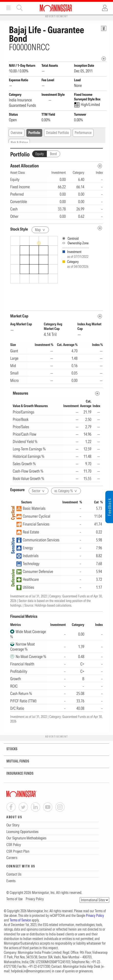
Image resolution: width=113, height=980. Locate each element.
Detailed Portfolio (58, 133)
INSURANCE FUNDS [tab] (17, 774)
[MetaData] (100, 316)
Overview (17, 133)
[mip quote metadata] (104, 59)
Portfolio (34, 133)
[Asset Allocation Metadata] (100, 166)
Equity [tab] (40, 154)
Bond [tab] (53, 154)
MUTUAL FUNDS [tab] (15, 761)
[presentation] (56, 271)
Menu (8, 8)
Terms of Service (20, 920)
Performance (83, 133)
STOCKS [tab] (9, 749)
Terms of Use (15, 899)
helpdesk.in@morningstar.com (30, 971)
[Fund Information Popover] (104, 28)
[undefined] (100, 228)
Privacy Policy (35, 899)
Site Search (20, 8)
